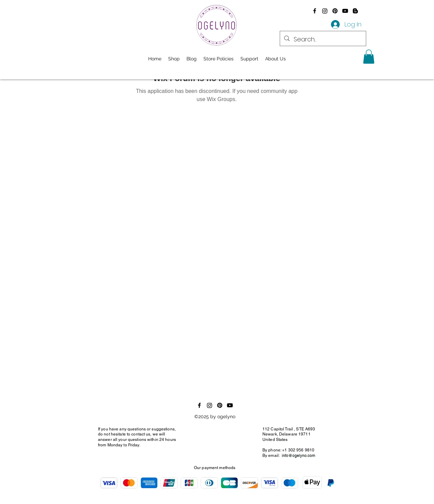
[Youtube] (345, 11)
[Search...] (323, 39)
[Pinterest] (335, 11)
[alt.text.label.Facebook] (315, 11)
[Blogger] (355, 11)
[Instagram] (325, 11)
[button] (369, 57)
